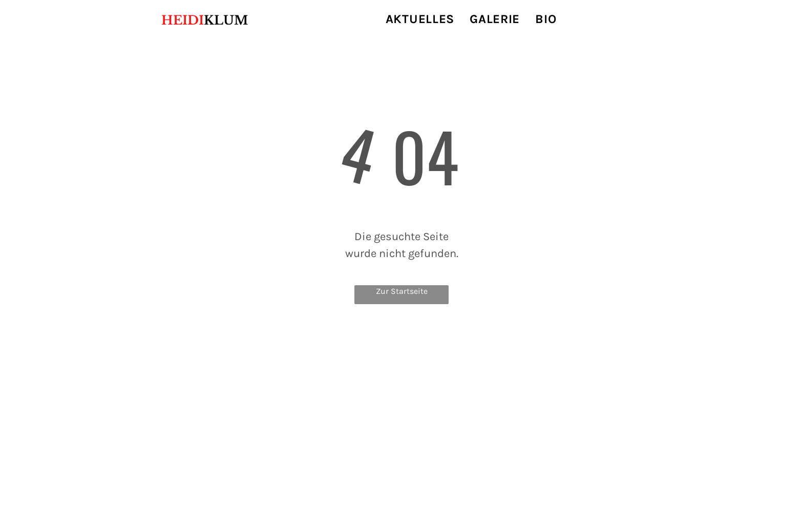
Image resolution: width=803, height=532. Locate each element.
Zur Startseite (402, 291)
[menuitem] (420, 19)
